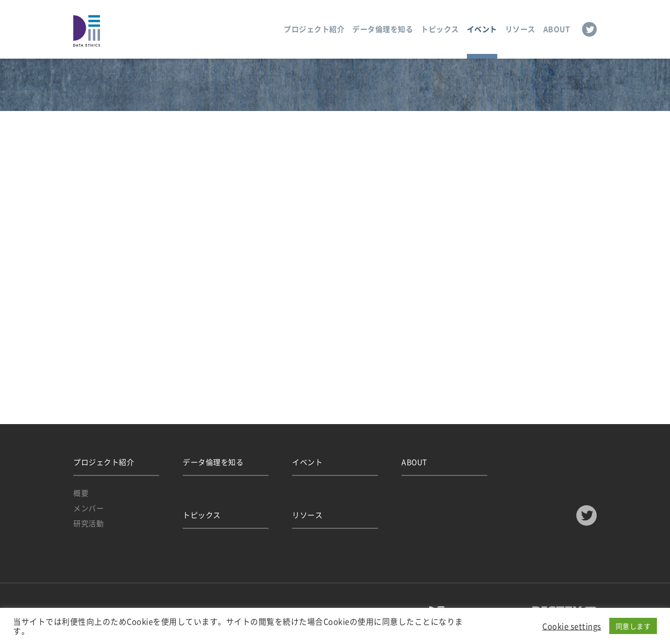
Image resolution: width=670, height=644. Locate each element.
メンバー (88, 508)
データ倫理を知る (383, 29)
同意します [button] (633, 626)
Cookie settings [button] (572, 626)
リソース (520, 29)
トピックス (440, 29)
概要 (81, 493)
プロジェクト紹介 (314, 29)
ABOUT (557, 29)
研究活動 (88, 523)
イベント (482, 29)
